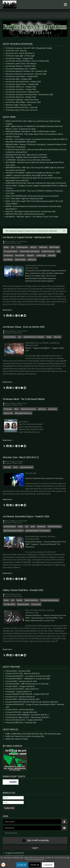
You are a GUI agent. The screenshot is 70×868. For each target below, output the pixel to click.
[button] (4, 316)
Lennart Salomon (26, 467)
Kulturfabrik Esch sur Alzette (34, 337)
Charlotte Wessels (54, 526)
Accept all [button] (22, 865)
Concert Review (10, 337)
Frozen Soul (36, 604)
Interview (7, 467)
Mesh (16, 409)
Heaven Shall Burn (31, 600)
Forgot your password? (15, 853)
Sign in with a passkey (35, 840)
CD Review (8, 409)
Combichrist (8, 255)
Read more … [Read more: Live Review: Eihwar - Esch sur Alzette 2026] (8, 382)
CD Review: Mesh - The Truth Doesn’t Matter (24, 399)
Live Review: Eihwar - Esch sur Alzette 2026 (24, 327)
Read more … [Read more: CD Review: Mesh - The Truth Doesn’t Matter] (8, 440)
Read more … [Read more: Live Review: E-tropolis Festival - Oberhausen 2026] (8, 310)
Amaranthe (41, 526)
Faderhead (43, 247)
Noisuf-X (33, 247)
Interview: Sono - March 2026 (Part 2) (21, 457)
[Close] (64, 231)
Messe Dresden (23, 604)
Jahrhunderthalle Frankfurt (13, 531)
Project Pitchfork (48, 251)
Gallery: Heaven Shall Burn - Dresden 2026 (23, 590)
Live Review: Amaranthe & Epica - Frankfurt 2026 (26, 516)
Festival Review (22, 247)
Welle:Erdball (54, 247)
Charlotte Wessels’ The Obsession (38, 531)
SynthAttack (8, 260)
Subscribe (9, 808)
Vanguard (30, 255)
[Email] (13, 803)
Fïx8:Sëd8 (52, 255)
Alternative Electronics (23, 413)
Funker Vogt (41, 255)
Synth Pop (42, 409)
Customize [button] (48, 865)
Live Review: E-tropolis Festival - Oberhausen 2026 (27, 237)
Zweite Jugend (20, 260)
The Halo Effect (9, 604)
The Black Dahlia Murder (50, 600)
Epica (33, 526)
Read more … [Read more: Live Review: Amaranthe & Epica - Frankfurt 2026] (8, 573)
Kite (58, 251)
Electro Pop (8, 413)
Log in (35, 848)
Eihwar (49, 337)
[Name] (13, 798)
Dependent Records (28, 409)
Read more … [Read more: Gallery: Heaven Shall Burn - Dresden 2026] (8, 649)
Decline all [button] (35, 865)
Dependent (53, 409)
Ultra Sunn (32, 260)
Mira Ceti (57, 337)
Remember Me (11, 833)
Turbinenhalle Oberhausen (30, 251)
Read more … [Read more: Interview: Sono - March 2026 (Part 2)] (8, 499)
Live (13, 247)
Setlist (6, 247)
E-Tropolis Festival (10, 251)
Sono (15, 467)
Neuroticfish (20, 255)
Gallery (19, 600)
